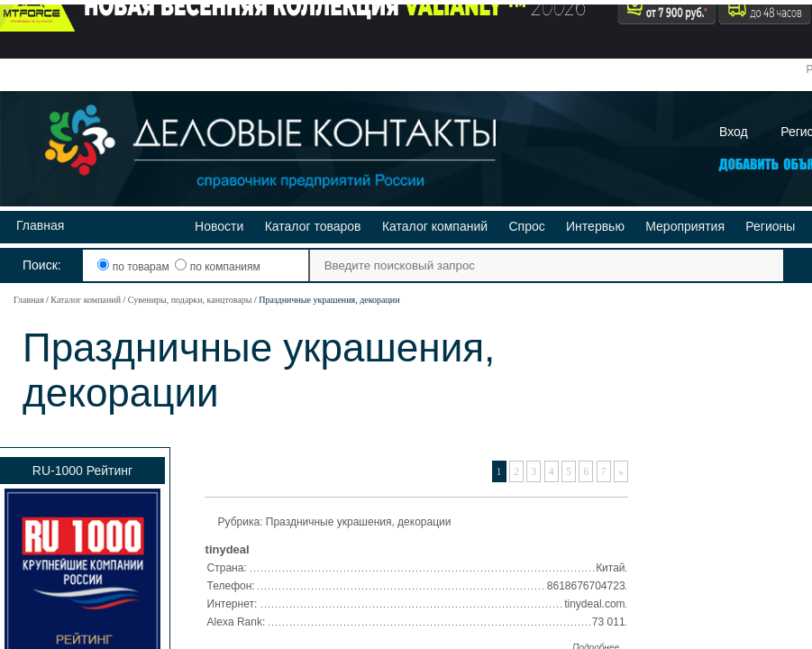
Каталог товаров (313, 226)
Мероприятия (685, 226)
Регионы (770, 226)
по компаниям (217, 267)
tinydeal (228, 549)
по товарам (135, 267)
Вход (734, 132)
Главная (40, 225)
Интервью (595, 226)
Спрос (526, 226)
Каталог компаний (435, 226)
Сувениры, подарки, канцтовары (190, 300)
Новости (219, 226)
